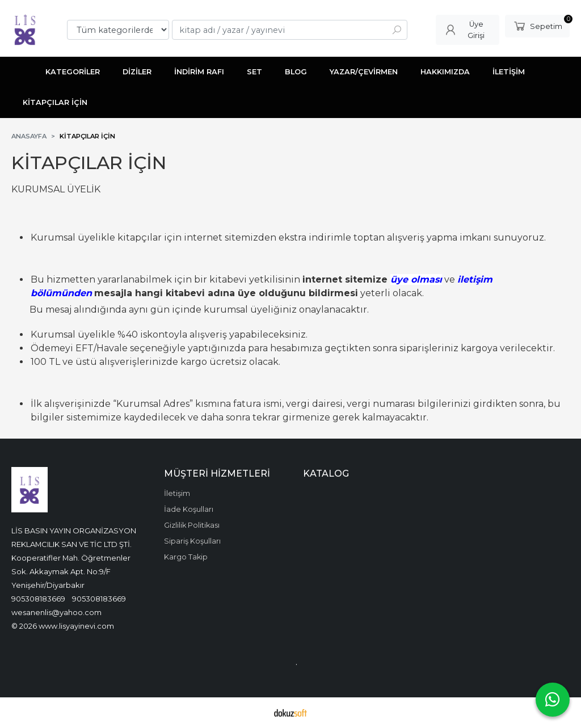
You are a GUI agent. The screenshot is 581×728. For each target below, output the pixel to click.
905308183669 (38, 599)
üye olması (416, 279)
